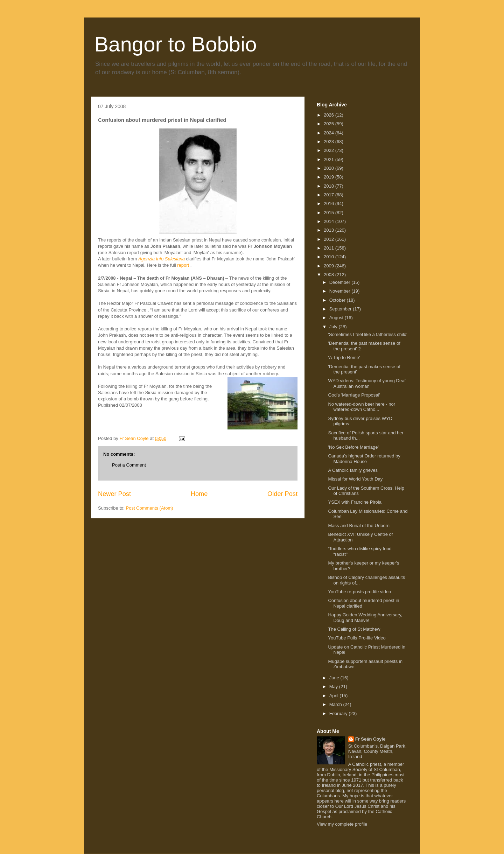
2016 (330, 204)
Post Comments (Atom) (150, 508)
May (334, 687)
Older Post (282, 494)
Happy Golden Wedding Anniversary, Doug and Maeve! (365, 618)
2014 (330, 221)
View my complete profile (342, 824)
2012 (330, 239)
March (336, 704)
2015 (330, 213)
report (183, 265)
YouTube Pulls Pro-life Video (357, 638)
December (341, 282)
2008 (330, 275)
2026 (330, 115)
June (335, 678)
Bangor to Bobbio (176, 44)
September (341, 309)
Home (199, 494)
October (338, 300)
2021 (330, 159)
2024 (330, 133)
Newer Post (114, 494)
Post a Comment (129, 465)
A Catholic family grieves (353, 470)
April (335, 696)
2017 (330, 195)
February (339, 713)
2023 (330, 142)
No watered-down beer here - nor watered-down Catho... (362, 407)
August (337, 318)
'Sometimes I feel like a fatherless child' (367, 334)
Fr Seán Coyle (370, 739)
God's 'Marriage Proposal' (354, 395)
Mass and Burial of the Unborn (359, 526)
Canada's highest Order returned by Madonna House (364, 459)
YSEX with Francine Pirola (355, 502)
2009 (330, 266)
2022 (330, 150)
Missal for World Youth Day (355, 479)
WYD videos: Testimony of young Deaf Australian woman (367, 383)
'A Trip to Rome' (344, 358)
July (334, 327)
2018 (330, 186)
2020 (330, 168)
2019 (330, 177)
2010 (330, 257)
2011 (330, 248)
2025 (330, 124)
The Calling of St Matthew (354, 629)
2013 (330, 230)
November (341, 291)
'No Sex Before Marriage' (353, 447)
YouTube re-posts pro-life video (359, 592)
